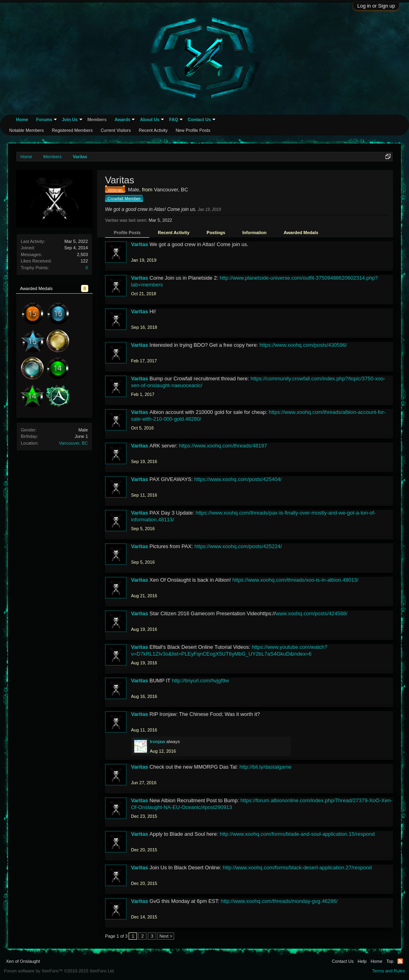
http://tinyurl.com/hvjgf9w (200, 681)
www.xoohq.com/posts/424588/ (312, 613)
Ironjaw (158, 741)
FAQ (174, 119)
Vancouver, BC (73, 443)
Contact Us (199, 119)
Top (390, 961)
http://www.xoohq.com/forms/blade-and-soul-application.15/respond (297, 834)
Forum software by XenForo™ (60, 971)
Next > (166, 936)
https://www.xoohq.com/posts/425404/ (238, 479)
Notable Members (27, 130)
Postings (216, 233)
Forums (44, 119)
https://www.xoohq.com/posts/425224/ (238, 546)
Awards (123, 119)
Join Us (70, 119)
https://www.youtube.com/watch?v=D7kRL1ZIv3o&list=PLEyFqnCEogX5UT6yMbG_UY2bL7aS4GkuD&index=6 (229, 650)
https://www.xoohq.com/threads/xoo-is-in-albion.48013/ (296, 580)
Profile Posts (127, 233)
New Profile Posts (193, 130)
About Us (150, 119)
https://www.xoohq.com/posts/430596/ (303, 345)
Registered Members (72, 130)
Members (97, 119)
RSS (400, 961)
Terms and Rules (388, 971)
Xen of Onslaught (23, 961)
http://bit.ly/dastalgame (265, 767)
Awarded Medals (301, 233)
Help (362, 961)
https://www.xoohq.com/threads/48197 (223, 446)
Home (22, 119)
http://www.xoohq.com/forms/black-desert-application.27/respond (297, 868)
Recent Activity (174, 233)
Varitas (140, 244)
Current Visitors (116, 130)
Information (255, 233)
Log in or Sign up (376, 6)
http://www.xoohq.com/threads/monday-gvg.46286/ (279, 901)
